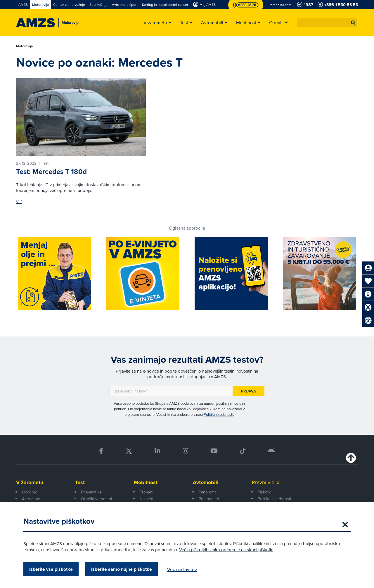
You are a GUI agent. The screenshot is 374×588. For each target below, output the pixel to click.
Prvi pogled (209, 499)
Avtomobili (206, 482)
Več (19, 202)
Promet (146, 492)
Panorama (208, 492)
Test (80, 482)
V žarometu (30, 482)
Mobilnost (146, 482)
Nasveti (146, 499)
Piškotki (265, 492)
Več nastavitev (182, 569)
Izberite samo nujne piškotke (122, 569)
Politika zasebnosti (274, 499)
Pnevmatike (91, 492)
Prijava (249, 391)
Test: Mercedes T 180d (51, 171)
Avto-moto (31, 499)
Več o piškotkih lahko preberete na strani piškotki (226, 550)
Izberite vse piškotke (51, 569)
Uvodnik (29, 492)
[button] (353, 23)
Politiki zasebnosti (218, 414)
